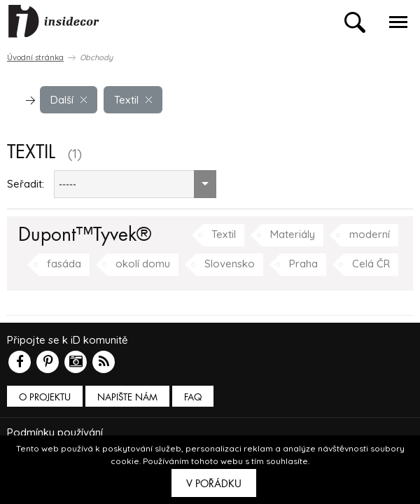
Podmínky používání (55, 432)
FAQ (193, 397)
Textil (133, 100)
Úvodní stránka (35, 57)
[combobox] (135, 184)
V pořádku (214, 484)
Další (69, 100)
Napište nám (127, 397)
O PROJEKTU (45, 397)
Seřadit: (26, 184)
